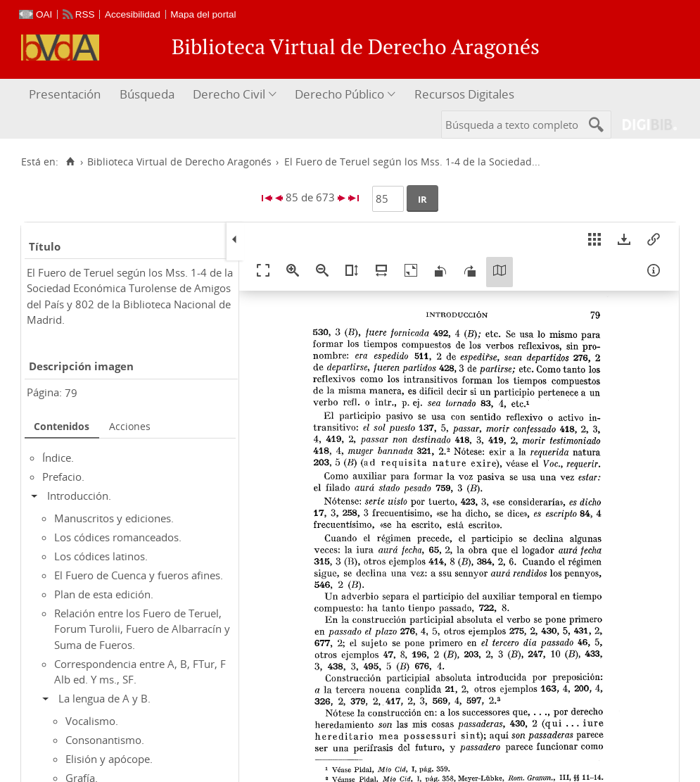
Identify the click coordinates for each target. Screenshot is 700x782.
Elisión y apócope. (109, 759)
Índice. (58, 458)
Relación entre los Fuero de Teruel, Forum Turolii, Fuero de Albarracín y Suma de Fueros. (142, 629)
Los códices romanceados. (118, 537)
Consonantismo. (105, 740)
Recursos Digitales (464, 94)
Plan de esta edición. (104, 594)
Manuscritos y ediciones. (114, 518)
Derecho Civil (229, 94)
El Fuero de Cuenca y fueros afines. (139, 575)
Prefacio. (63, 477)
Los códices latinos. (101, 556)
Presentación (65, 94)
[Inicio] (70, 162)
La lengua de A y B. (104, 698)
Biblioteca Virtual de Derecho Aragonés (179, 162)
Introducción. (79, 496)
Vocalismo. (92, 721)
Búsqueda (147, 94)
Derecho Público (339, 94)
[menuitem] (66, 95)
